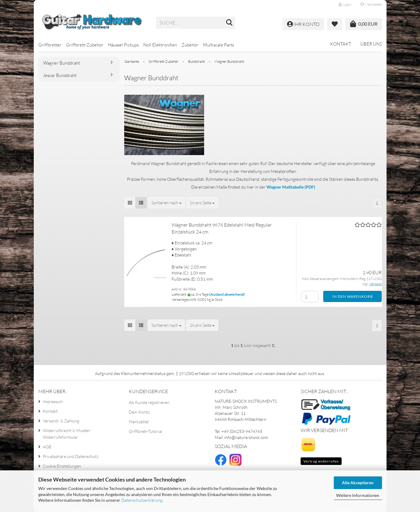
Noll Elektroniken (160, 45)
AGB (47, 447)
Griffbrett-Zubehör (85, 45)
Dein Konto (139, 412)
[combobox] (166, 203)
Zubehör (190, 45)
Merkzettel (371, 4)
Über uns (371, 44)
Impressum (53, 401)
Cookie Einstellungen (62, 466)
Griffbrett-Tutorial (145, 431)
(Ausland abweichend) (227, 294)
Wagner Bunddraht (62, 63)
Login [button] (345, 4)
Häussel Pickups (123, 45)
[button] (130, 203)
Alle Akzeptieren (358, 483)
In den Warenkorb (353, 296)
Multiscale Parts (218, 45)
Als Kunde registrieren (149, 402)
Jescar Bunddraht (60, 75)
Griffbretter (50, 45)
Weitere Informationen (358, 495)
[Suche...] (229, 23)
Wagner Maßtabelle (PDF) (291, 187)
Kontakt (341, 44)
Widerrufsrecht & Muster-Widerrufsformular (67, 434)
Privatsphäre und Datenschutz (71, 456)
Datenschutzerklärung (142, 500)
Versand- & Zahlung (61, 421)
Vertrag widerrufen (321, 461)
